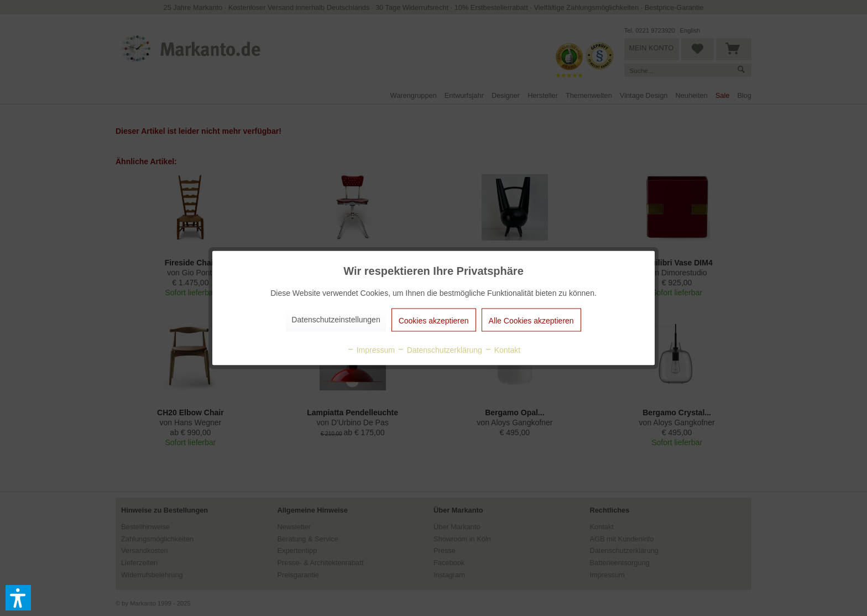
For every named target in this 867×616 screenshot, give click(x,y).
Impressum (371, 350)
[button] (18, 598)
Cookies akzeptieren (434, 321)
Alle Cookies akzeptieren (531, 321)
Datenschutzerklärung (440, 350)
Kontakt (502, 350)
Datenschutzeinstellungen (336, 320)
